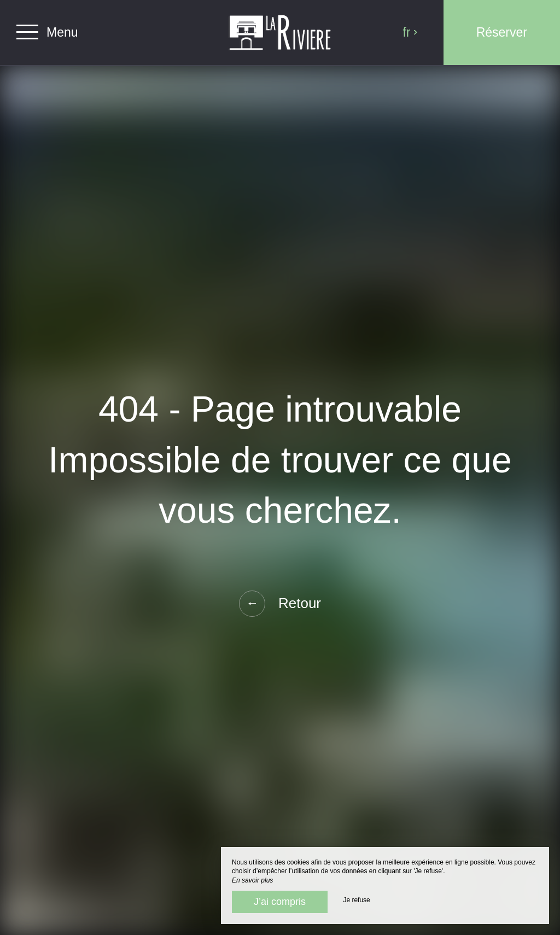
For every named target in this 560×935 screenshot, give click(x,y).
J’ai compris (280, 902)
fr (410, 32)
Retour (280, 604)
